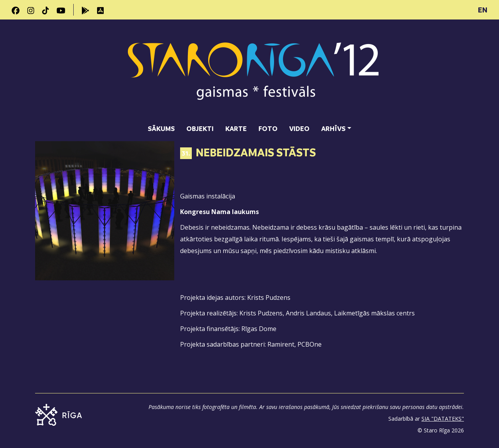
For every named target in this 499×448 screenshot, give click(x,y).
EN (483, 10)
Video (299, 128)
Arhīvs (333, 128)
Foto (268, 128)
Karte (236, 128)
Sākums (161, 128)
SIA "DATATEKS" (443, 419)
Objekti (200, 128)
